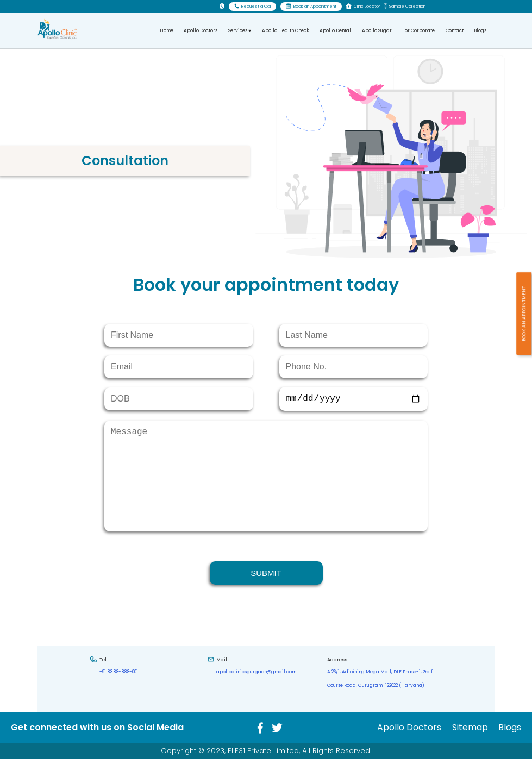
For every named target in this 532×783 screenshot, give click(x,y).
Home (167, 30)
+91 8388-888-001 (119, 696)
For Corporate (418, 30)
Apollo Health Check (286, 30)
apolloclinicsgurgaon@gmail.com (256, 696)
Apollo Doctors (201, 30)
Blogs (480, 30)
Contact (455, 30)
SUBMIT (266, 597)
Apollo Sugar (377, 30)
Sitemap (470, 751)
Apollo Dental (335, 30)
